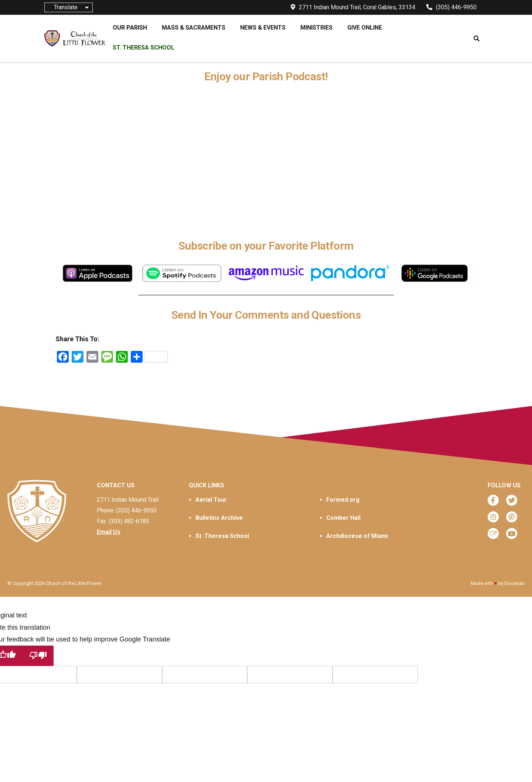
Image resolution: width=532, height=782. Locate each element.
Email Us (109, 532)
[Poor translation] (38, 656)
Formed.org (343, 500)
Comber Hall (343, 518)
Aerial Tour (211, 500)
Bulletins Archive (219, 518)
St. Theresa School (222, 536)
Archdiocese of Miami (357, 536)
